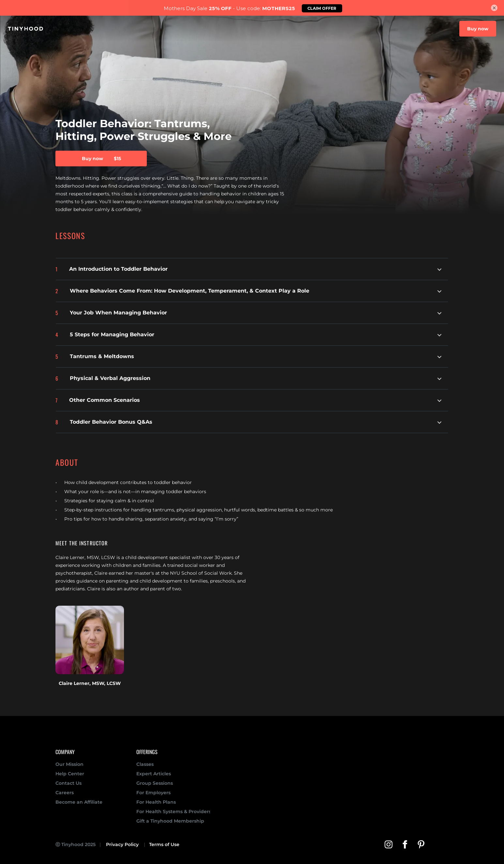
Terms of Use (164, 844)
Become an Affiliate (79, 802)
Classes (145, 764)
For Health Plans (156, 802)
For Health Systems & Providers (174, 811)
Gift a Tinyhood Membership (170, 821)
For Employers (153, 793)
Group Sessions (155, 783)
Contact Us (69, 783)
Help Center (70, 774)
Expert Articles (154, 774)
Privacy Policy (122, 844)
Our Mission (70, 764)
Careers (65, 793)
